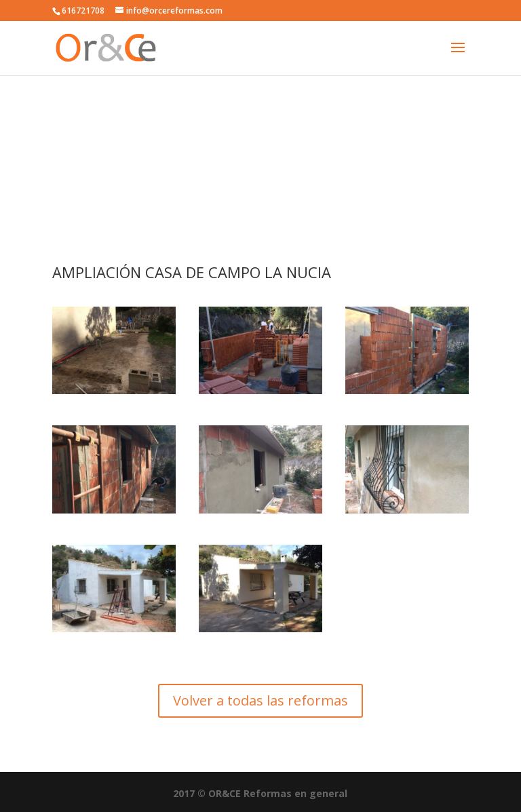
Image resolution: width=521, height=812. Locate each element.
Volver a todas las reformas (260, 700)
